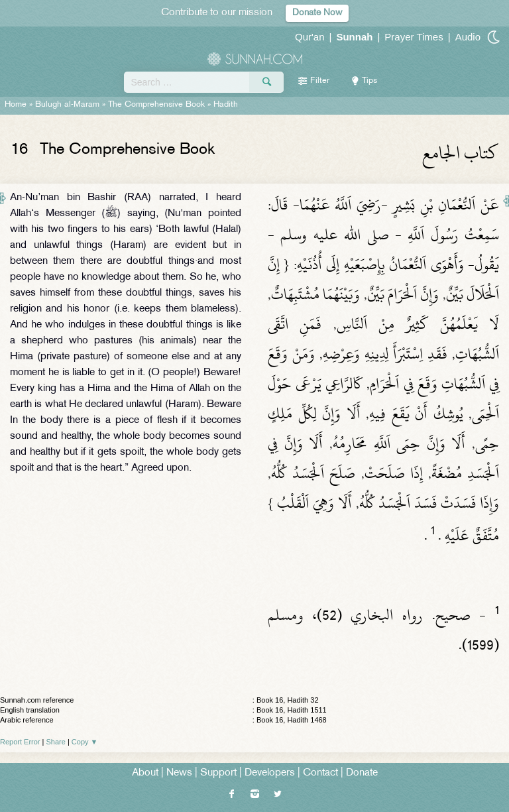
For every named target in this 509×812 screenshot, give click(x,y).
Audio (468, 37)
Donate (362, 773)
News (179, 773)
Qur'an (310, 37)
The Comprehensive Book (156, 105)
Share (56, 742)
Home (16, 105)
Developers (270, 773)
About (145, 773)
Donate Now (317, 13)
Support (218, 773)
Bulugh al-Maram (67, 105)
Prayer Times (414, 37)
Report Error (20, 742)
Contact (320, 773)
